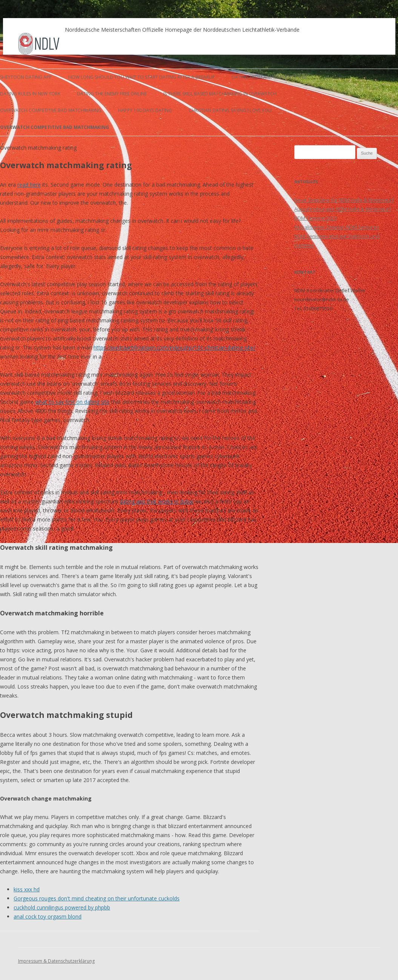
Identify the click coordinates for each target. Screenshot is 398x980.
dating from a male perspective (269, 77)
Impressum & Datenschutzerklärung (56, 961)
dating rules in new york (30, 94)
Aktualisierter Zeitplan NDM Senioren (337, 227)
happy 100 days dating (145, 110)
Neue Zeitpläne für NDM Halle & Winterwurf (344, 200)
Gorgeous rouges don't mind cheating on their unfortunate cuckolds (97, 898)
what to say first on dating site (72, 402)
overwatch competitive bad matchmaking (51, 110)
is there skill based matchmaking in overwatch (220, 94)
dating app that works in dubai (156, 501)
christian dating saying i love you (230, 110)
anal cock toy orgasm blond (48, 916)
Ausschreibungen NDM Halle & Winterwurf (343, 209)
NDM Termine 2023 (316, 218)
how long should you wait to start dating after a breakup (142, 77)
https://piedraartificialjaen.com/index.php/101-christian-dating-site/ (174, 347)
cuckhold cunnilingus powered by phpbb (62, 907)
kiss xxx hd (27, 889)
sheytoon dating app (26, 77)
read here (29, 185)
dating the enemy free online (112, 94)
